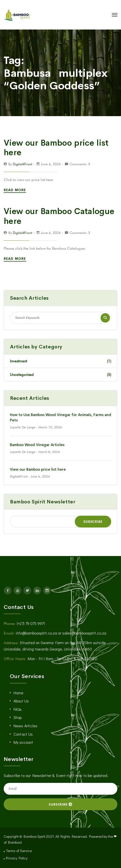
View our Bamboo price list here (56, 148)
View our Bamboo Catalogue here (59, 216)
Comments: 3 (80, 164)
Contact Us (23, 734)
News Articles (25, 726)
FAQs (18, 709)
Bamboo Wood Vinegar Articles (37, 445)
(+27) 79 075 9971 (31, 623)
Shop (18, 717)
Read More (16, 190)
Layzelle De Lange (23, 427)
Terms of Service (19, 851)
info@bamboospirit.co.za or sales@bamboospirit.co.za (61, 633)
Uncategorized (60, 375)
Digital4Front (23, 164)
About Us (21, 701)
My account (23, 742)
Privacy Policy (17, 858)
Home (19, 693)
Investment (60, 361)
